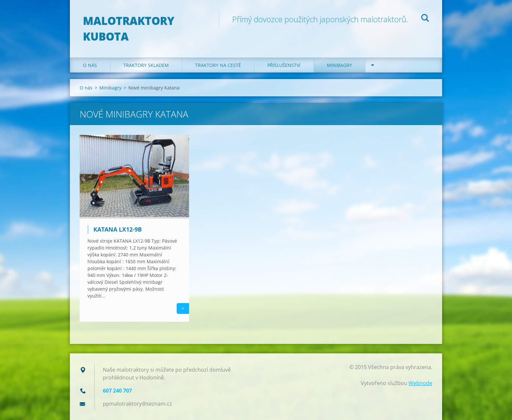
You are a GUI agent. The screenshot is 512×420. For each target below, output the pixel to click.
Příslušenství (284, 65)
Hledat (425, 19)
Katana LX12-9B (118, 229)
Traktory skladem (146, 65)
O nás (90, 65)
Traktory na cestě (218, 65)
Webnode (420, 383)
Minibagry (339, 65)
